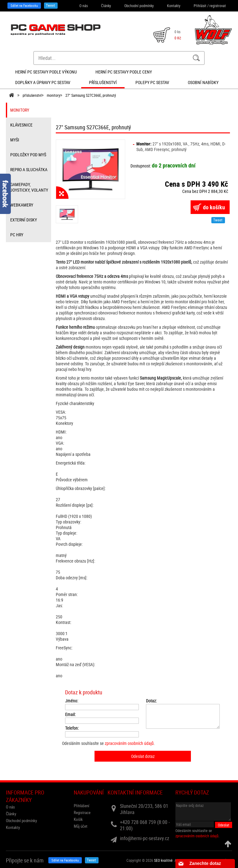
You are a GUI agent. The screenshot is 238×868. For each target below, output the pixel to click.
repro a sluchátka (29, 169)
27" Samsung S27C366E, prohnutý (91, 95)
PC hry (17, 235)
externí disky (24, 220)
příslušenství (32, 95)
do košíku (214, 207)
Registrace (82, 812)
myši (15, 140)
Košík (78, 819)
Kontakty (174, 6)
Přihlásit (200, 6)
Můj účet (81, 826)
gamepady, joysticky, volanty (29, 187)
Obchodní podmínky (139, 6)
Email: (70, 714)
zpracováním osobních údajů (129, 743)
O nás (84, 6)
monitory (53, 95)
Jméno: (72, 701)
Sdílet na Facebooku (24, 5)
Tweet (51, 5)
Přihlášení (82, 806)
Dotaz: (151, 701)
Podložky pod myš (28, 155)
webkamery (22, 205)
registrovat (218, 6)
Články (106, 6)
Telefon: (72, 728)
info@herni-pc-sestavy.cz (145, 838)
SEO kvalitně (163, 860)
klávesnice (21, 125)
